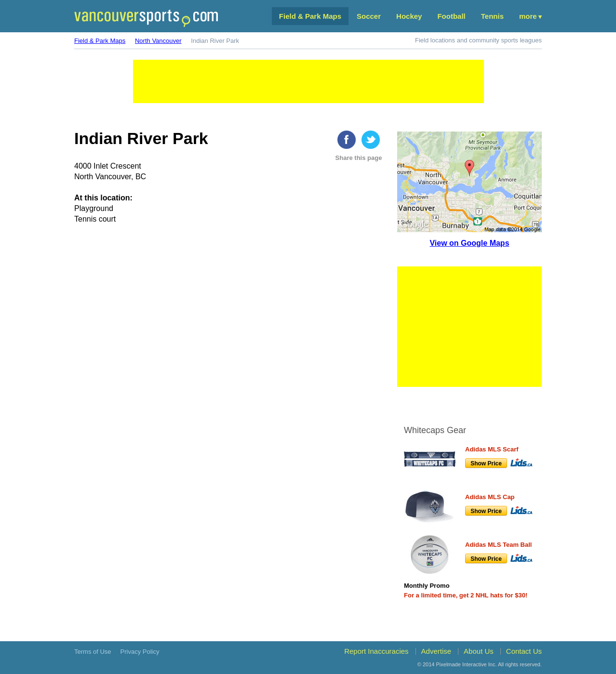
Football (451, 16)
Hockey (409, 16)
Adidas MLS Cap (490, 497)
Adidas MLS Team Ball (498, 545)
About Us (479, 651)
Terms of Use (93, 652)
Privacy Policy (140, 652)
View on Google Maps (469, 243)
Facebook (347, 140)
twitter (371, 140)
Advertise (436, 651)
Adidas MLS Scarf (492, 449)
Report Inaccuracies (376, 651)
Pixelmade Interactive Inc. (467, 664)
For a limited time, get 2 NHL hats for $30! (466, 595)
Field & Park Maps (310, 16)
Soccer (369, 16)
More (528, 16)
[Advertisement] (308, 81)
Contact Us (524, 651)
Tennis (492, 16)
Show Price (486, 463)
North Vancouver (158, 41)
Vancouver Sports (146, 18)
